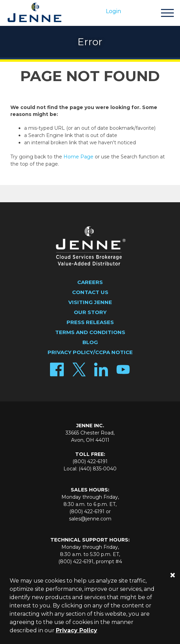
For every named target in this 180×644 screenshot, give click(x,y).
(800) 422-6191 (90, 461)
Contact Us (90, 292)
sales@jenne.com (90, 519)
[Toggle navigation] (167, 14)
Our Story (90, 312)
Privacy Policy (77, 630)
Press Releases (90, 322)
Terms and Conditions (90, 332)
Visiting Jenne (90, 302)
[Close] (172, 575)
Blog (90, 342)
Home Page (78, 157)
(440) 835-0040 (98, 469)
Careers (90, 282)
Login (113, 11)
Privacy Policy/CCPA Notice (90, 352)
